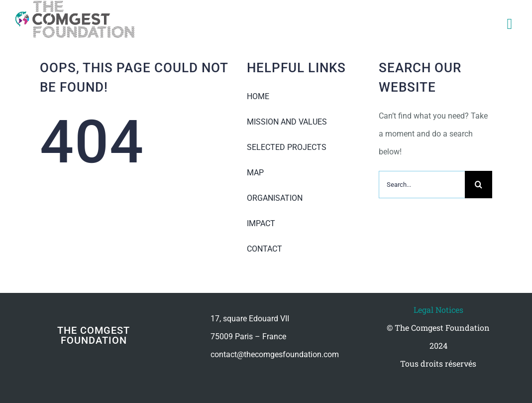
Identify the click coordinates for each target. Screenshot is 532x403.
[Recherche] (479, 185)
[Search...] (422, 185)
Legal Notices (438, 310)
